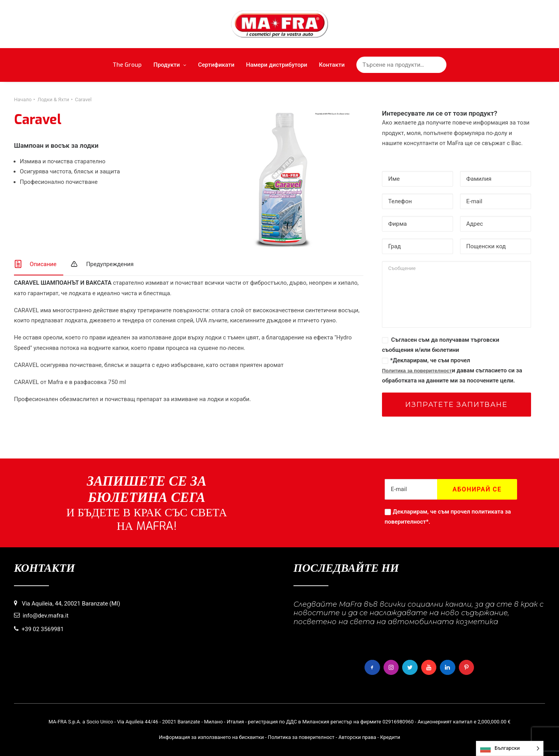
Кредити (390, 737)
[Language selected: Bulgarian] (510, 748)
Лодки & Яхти (53, 99)
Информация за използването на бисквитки (211, 737)
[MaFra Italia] (280, 24)
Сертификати (216, 65)
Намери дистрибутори (277, 65)
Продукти (170, 65)
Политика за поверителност (417, 371)
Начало (23, 99)
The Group (127, 65)
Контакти (332, 65)
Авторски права (357, 737)
